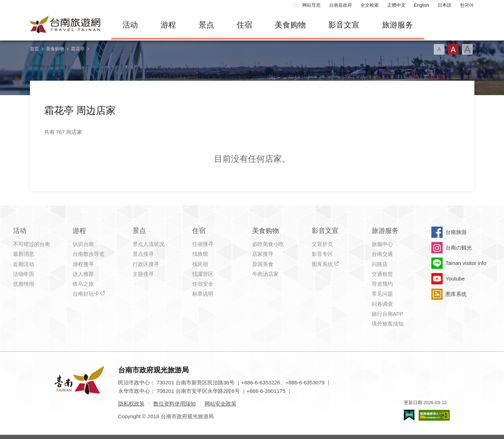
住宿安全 (203, 284)
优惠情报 (24, 284)
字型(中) (453, 49)
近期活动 (24, 264)
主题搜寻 (143, 274)
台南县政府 (341, 5)
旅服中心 (382, 244)
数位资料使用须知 (175, 404)
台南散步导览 (89, 254)
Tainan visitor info (466, 263)
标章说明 (203, 294)
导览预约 (382, 284)
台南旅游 (456, 232)
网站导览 (311, 5)
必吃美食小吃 (268, 244)
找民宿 (200, 264)
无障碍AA (434, 415)
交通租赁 (382, 274)
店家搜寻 (263, 254)
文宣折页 (322, 244)
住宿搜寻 (203, 244)
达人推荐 (83, 274)
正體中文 (396, 5)
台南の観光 (459, 248)
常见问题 (382, 294)
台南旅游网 (65, 25)
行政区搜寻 (146, 264)
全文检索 (370, 5)
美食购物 (290, 25)
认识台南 (83, 244)
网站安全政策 (220, 404)
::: (296, 5)
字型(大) (467, 49)
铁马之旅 (83, 284)
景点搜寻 (143, 254)
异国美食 (263, 264)
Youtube (455, 279)
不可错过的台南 (32, 244)
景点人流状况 (148, 244)
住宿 (244, 25)
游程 (168, 25)
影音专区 (322, 254)
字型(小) (439, 49)
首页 (35, 49)
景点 (206, 25)
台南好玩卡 (86, 294)
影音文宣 (344, 25)
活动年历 (24, 274)
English (422, 5)
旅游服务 (397, 25)
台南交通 (382, 254)
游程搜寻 (83, 264)
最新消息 (24, 254)
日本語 (445, 5)
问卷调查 (382, 304)
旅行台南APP (388, 314)
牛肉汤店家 (265, 274)
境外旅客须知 (388, 324)
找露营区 (203, 274)
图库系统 (322, 264)
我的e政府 (409, 415)
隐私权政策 (131, 404)
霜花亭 (78, 49)
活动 (130, 25)
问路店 (380, 264)
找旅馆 (200, 254)
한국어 (467, 5)
